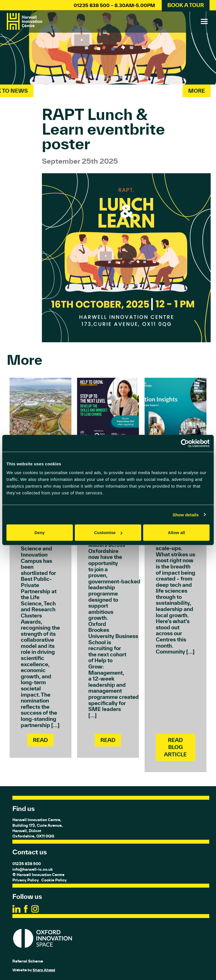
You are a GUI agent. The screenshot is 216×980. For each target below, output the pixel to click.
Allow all (176, 533)
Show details (186, 515)
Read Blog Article (175, 747)
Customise (108, 533)
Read (40, 740)
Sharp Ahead (44, 970)
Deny (40, 533)
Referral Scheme (28, 961)
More (197, 91)
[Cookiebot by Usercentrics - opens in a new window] (185, 443)
